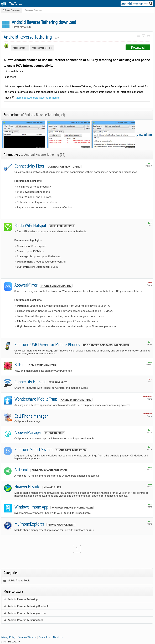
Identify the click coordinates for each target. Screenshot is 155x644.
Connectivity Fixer (29, 166)
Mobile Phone (20, 48)
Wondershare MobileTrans (36, 399)
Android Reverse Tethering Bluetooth (26, 606)
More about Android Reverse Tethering (37, 98)
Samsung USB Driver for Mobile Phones (47, 344)
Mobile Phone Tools (42, 48)
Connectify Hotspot (30, 382)
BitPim (20, 364)
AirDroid (21, 469)
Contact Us (45, 637)
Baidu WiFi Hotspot (30, 225)
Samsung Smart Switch (33, 449)
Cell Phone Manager (31, 416)
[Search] (151, 4)
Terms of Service (27, 637)
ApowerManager (28, 432)
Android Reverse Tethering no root (25, 613)
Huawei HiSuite (27, 487)
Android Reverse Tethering (31, 37)
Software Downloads (12, 10)
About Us (58, 637)
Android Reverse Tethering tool (23, 620)
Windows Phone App (31, 507)
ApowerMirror (26, 285)
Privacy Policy (8, 637)
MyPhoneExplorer (29, 524)
